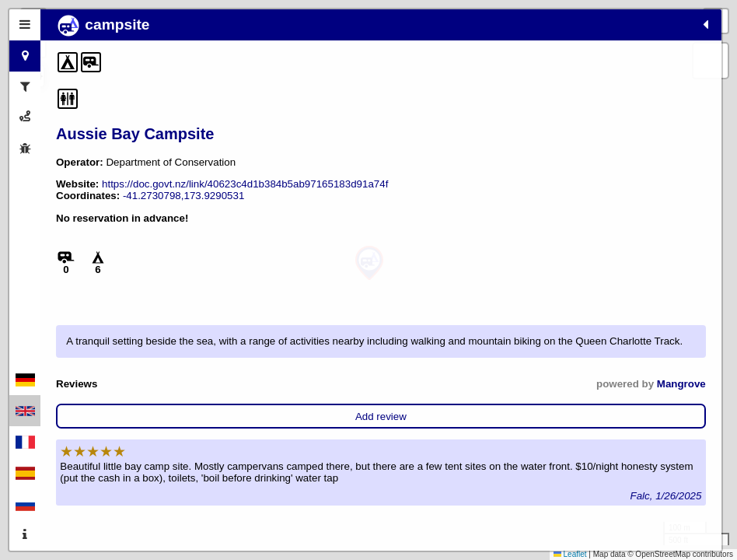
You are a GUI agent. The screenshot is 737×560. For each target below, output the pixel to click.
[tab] (25, 25)
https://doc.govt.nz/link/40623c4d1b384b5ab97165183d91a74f (199, 207)
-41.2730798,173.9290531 (117, 231)
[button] (369, 263)
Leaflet (570, 554)
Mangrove (206, 465)
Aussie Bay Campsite (135, 134)
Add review (144, 498)
